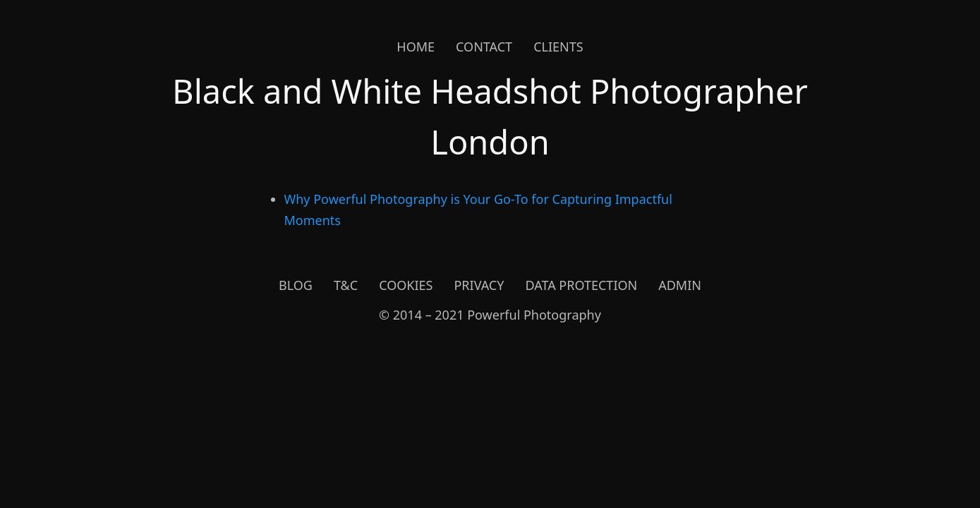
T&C (346, 285)
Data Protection (581, 285)
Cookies (406, 285)
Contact (484, 47)
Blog (296, 285)
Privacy (479, 285)
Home (416, 47)
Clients (558, 47)
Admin (680, 285)
